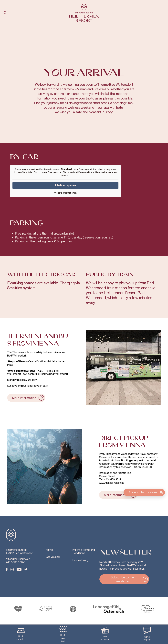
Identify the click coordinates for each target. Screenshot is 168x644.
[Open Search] (7, 13)
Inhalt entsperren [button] (65, 185)
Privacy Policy (81, 560)
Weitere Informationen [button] (65, 193)
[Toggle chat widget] (144, 492)
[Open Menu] (162, 13)
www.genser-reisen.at (111, 483)
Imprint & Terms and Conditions (84, 551)
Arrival (49, 550)
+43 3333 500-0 (142, 467)
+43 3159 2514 (112, 480)
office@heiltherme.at (18, 559)
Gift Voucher (53, 557)
